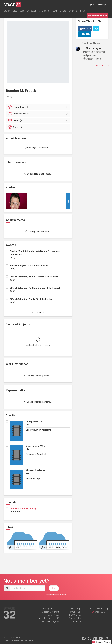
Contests (73, 11)
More (68, 201)
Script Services (60, 11)
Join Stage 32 (103, 5)
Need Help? (76, 609)
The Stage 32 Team (50, 609)
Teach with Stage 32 (50, 621)
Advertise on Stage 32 (49, 618)
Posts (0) (38, 107)
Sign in (91, 5)
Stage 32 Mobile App (99, 609)
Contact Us (76, 621)
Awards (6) (38, 127)
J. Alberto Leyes (92, 48)
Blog (15, 11)
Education (32, 11)
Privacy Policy (75, 618)
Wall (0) (38, 114)
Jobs (22, 11)
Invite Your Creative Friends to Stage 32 (20, 640)
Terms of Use (75, 612)
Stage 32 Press (52, 615)
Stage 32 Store (102, 612)
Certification (45, 11)
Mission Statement (50, 612)
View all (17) (102, 66)
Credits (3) (38, 120)
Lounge (7, 11)
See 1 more (38, 313)
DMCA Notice (75, 615)
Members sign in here (56, 595)
